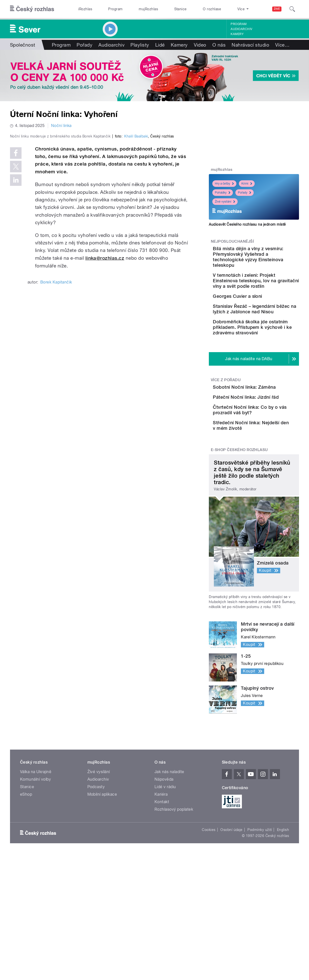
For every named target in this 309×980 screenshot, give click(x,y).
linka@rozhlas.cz (105, 363)
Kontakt (162, 883)
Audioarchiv (241, 29)
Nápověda (164, 861)
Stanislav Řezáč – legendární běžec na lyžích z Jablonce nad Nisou (270, 341)
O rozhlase (212, 9)
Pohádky (223, 193)
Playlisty (140, 45)
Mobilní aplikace (102, 876)
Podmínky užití (260, 911)
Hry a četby (224, 184)
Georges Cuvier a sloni (266, 313)
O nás (219, 45)
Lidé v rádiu (165, 868)
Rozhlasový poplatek (174, 891)
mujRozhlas (148, 9)
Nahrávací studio (250, 45)
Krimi (247, 184)
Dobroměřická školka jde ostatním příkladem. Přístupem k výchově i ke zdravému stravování (268, 366)
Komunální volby (35, 861)
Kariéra (161, 876)
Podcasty (96, 868)
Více (282, 45)
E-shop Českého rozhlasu (239, 531)
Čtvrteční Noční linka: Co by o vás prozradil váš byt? (268, 480)
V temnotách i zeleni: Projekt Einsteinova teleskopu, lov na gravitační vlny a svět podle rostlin (264, 292)
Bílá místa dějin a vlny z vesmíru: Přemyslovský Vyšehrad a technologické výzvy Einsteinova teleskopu (269, 260)
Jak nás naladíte (169, 853)
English (283, 911)
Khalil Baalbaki (136, 241)
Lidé (160, 45)
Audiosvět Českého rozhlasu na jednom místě (247, 224)
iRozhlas (85, 9)
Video (200, 45)
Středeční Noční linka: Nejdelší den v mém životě (269, 500)
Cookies (209, 911)
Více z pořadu (226, 422)
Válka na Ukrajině (36, 853)
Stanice (181, 9)
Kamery (237, 34)
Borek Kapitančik (56, 387)
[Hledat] (292, 9)
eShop (26, 876)
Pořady (85, 45)
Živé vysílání (225, 202)
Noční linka (61, 126)
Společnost (23, 45)
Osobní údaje (231, 911)
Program (115, 9)
